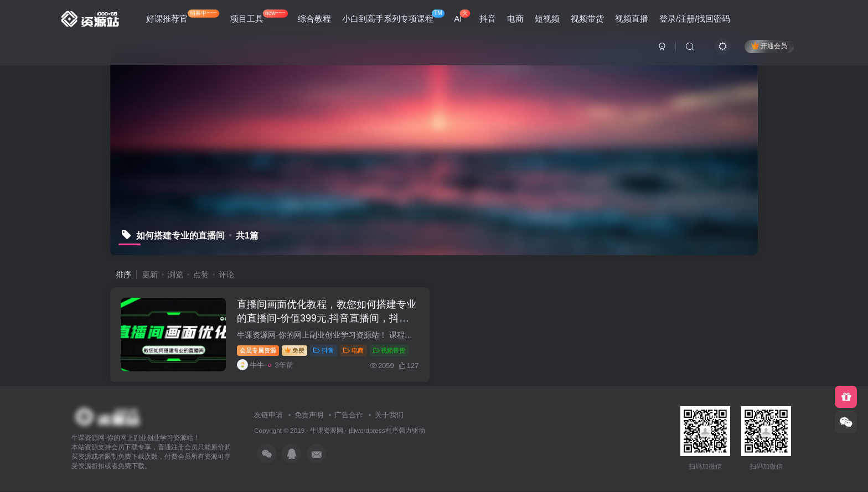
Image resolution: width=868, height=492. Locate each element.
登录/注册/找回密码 (695, 19)
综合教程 (314, 19)
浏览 (175, 275)
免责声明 (309, 415)
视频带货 (587, 19)
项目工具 (259, 16)
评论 (226, 275)
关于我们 (389, 415)
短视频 (547, 19)
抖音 (488, 19)
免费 (295, 350)
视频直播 (632, 19)
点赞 (201, 275)
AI (462, 16)
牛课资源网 (327, 431)
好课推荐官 (183, 16)
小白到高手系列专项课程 (393, 16)
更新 (150, 275)
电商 (515, 19)
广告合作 (349, 415)
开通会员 (769, 46)
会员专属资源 (259, 350)
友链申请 (268, 415)
